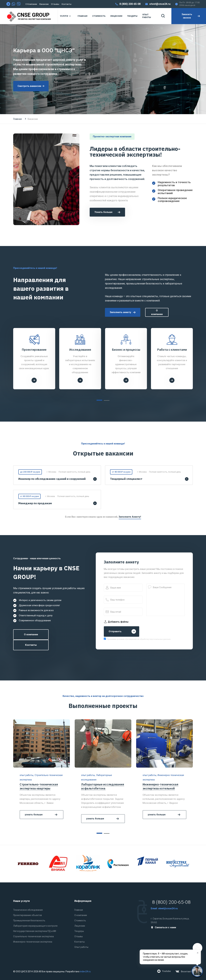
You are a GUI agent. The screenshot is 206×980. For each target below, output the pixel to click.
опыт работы (26, 775)
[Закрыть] (198, 953)
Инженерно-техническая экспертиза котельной (160, 786)
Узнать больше (107, 212)
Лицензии (80, 926)
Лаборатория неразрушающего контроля (35, 926)
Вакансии (44, 4)
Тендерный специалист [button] (126, 479)
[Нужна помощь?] (197, 971)
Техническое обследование (28, 910)
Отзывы (55, 4)
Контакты (67, 4)
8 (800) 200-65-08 (130, 4)
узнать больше (42, 815)
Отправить (122, 631)
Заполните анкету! (130, 517)
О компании (31, 4)
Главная (17, 119)
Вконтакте (184, 971)
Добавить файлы (116, 622)
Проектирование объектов (28, 915)
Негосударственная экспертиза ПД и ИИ (35, 931)
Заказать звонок (191, 16)
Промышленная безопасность (29, 921)
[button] (99, 400)
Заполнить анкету (123, 312)
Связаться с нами (163, 928)
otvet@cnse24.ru (160, 4)
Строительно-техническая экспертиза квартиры (39, 786)
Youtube (164, 971)
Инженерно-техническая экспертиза (33, 942)
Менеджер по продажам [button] (35, 503)
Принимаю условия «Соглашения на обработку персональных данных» (139, 639)
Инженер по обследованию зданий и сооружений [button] (52, 479)
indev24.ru (85, 971)
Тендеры (79, 931)
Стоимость (80, 921)
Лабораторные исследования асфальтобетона (103, 786)
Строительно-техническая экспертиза (33, 936)
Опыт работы (81, 947)
